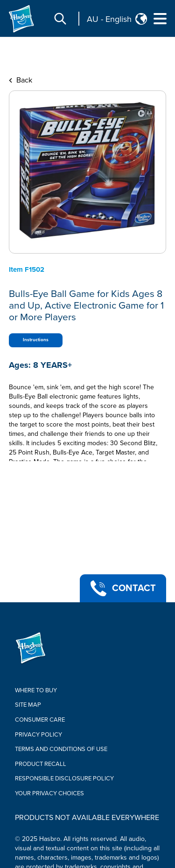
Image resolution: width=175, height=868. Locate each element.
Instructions (36, 340)
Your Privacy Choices (49, 793)
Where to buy (36, 690)
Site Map (28, 705)
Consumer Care (40, 720)
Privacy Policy (38, 735)
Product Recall (41, 764)
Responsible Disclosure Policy (64, 778)
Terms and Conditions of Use (61, 749)
